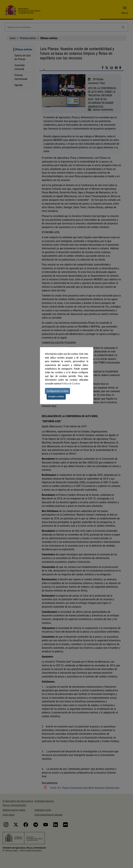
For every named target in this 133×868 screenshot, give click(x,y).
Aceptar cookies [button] (56, 396)
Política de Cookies (71, 384)
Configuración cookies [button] (57, 391)
